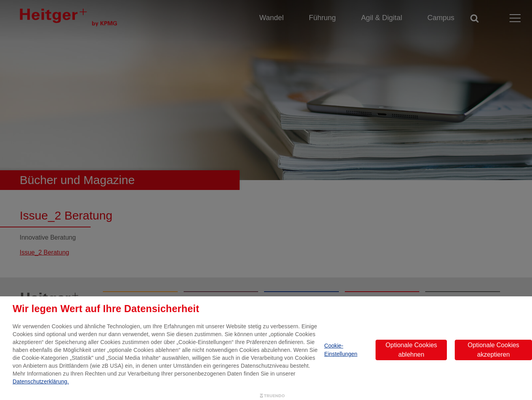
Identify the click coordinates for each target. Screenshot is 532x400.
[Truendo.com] (272, 396)
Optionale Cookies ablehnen (411, 350)
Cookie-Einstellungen (341, 350)
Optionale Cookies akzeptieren (494, 350)
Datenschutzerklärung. (41, 381)
